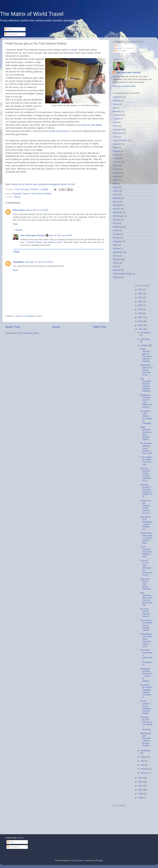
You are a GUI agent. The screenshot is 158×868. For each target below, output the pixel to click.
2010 (141, 790)
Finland (116, 155)
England (117, 151)
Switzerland (118, 252)
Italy (115, 184)
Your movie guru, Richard (33, 235)
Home (56, 327)
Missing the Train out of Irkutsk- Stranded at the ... (146, 370)
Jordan (116, 191)
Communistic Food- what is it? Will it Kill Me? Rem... (146, 538)
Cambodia (118, 115)
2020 (141, 305)
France (116, 158)
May (143, 765)
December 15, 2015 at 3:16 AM (39, 262)
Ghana (116, 166)
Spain (115, 245)
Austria (116, 104)
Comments (11, 34)
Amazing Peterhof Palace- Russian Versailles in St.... (146, 474)
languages (17, 194)
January (145, 773)
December (145, 333)
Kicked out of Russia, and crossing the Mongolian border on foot (43, 184)
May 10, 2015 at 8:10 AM (60, 235)
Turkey (116, 263)
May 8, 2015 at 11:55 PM (37, 210)
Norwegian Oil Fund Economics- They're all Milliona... (146, 675)
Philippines (118, 227)
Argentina (117, 97)
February (145, 769)
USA (115, 266)
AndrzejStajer (77, 860)
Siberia (17, 197)
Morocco (117, 209)
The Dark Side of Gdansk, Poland (145, 613)
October (145, 345)
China (115, 126)
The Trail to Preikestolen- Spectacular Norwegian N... (146, 657)
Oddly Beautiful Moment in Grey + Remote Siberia (146, 433)
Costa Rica (118, 133)
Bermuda (117, 111)
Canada (116, 119)
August (144, 757)
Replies (19, 230)
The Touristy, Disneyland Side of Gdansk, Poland (146, 625)
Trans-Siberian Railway (41, 194)
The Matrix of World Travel (32, 14)
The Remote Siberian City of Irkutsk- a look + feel (146, 448)
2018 (141, 313)
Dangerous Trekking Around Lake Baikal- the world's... (146, 401)
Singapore (118, 241)
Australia (117, 101)
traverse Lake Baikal (92, 125)
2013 (141, 778)
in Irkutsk (73, 50)
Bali (115, 108)
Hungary (117, 173)
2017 (141, 317)
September (146, 751)
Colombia (117, 129)
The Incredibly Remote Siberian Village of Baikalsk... (146, 385)
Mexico (116, 202)
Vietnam (117, 277)
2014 (141, 329)
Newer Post (13, 327)
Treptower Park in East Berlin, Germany (145, 584)
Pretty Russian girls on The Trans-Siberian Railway (146, 355)
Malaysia (117, 198)
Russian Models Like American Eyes (44, 242)
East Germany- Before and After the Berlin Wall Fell (146, 599)
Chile (115, 122)
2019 (141, 309)
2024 (141, 293)
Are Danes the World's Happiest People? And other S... (146, 691)
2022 (141, 297)
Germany (117, 162)
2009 (141, 794)
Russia (26, 194)
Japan (116, 187)
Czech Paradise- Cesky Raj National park (146, 552)
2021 (141, 301)
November (145, 339)
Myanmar (117, 212)
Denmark (117, 144)
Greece (116, 169)
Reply (15, 224)
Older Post (99, 327)
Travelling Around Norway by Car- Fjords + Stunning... (146, 723)
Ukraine (116, 270)
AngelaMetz (18, 262)
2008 (141, 798)
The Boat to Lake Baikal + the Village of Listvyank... (146, 417)
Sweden (117, 249)
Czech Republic (120, 140)
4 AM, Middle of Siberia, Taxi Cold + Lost (146, 461)
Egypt (115, 147)
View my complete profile (124, 86)
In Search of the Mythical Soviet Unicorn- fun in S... (146, 507)
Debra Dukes (19, 210)
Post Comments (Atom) (28, 333)
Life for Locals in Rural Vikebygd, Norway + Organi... (146, 707)
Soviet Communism (59, 131)
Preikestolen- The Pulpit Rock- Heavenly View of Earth (146, 640)
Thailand (117, 259)
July (143, 761)
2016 (141, 321)
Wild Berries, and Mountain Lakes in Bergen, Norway (146, 739)
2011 (141, 786)
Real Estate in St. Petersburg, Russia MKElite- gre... (146, 523)
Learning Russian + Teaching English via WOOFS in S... (146, 491)
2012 (141, 782)
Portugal (117, 234)
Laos (115, 194)
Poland (116, 230)
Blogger (99, 860)
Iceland (116, 176)
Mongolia (117, 205)
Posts (9, 29)
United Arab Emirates (122, 274)
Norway (116, 220)
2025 (141, 290)
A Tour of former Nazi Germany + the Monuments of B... (146, 568)
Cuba (115, 137)
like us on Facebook (25, 316)
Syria (115, 256)
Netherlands (118, 216)
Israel (115, 180)
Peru (115, 223)
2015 (141, 325)
